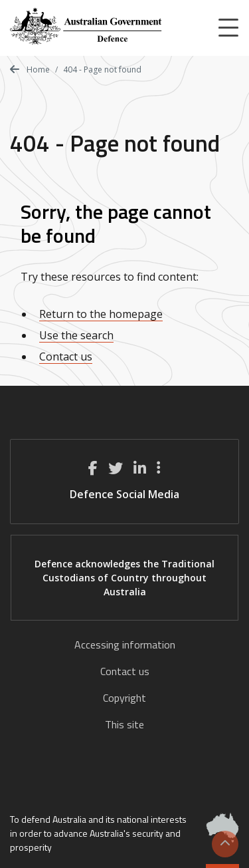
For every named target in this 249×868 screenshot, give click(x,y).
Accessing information (125, 645)
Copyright (124, 698)
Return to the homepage (101, 314)
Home (30, 70)
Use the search (76, 335)
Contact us (66, 357)
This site (124, 724)
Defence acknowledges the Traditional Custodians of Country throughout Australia (124, 578)
